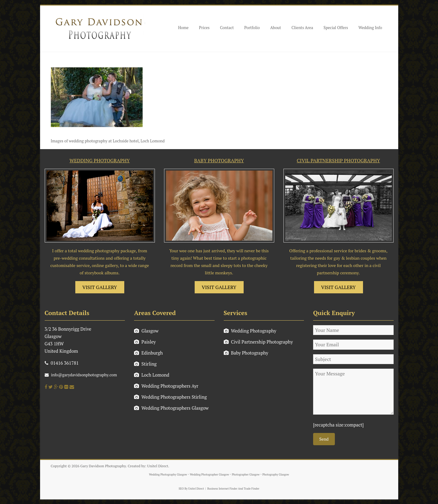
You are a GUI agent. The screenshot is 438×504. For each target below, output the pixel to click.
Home (183, 28)
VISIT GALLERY (100, 287)
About (276, 28)
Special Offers (336, 28)
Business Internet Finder (222, 489)
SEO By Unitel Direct (191, 489)
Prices (204, 28)
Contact (227, 28)
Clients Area (302, 28)
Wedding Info (370, 28)
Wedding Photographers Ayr (166, 386)
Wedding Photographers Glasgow (171, 408)
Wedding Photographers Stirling (170, 397)
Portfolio (252, 28)
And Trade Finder (249, 489)
